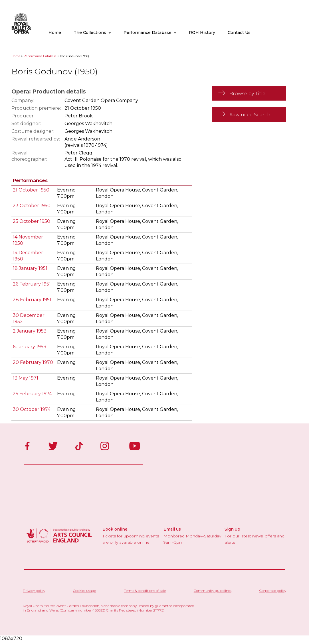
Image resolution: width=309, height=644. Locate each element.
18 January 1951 (30, 268)
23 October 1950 (32, 206)
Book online (115, 529)
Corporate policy (273, 591)
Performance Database (150, 32)
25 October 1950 (32, 221)
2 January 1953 (30, 331)
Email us (172, 529)
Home (55, 32)
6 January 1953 (30, 347)
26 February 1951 (32, 284)
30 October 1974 (32, 409)
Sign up (232, 529)
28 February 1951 (32, 300)
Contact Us (239, 32)
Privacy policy (34, 591)
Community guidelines (213, 591)
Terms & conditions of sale (145, 591)
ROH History (202, 32)
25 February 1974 (32, 394)
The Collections (92, 32)
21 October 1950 (31, 190)
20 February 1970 (33, 362)
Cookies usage (84, 591)
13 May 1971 (26, 378)
